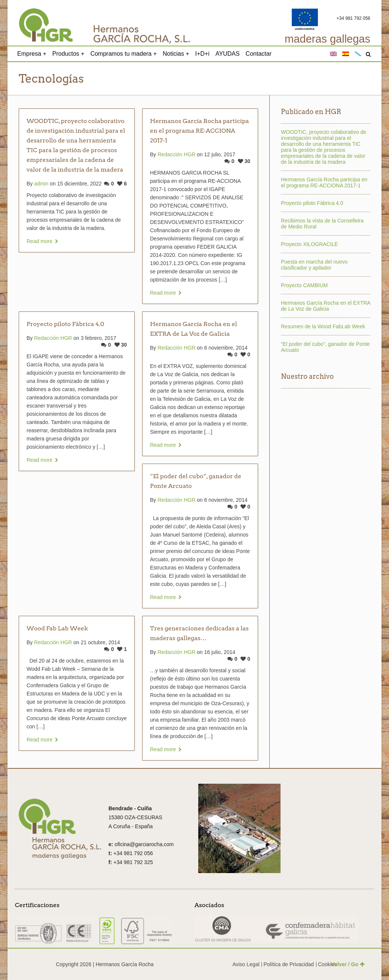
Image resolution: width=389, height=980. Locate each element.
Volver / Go (348, 964)
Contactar (259, 54)
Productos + (68, 54)
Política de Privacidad (289, 964)
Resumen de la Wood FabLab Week (323, 326)
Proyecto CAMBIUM (304, 285)
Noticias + (176, 54)
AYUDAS (228, 54)
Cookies (327, 964)
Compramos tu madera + (124, 54)
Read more (39, 241)
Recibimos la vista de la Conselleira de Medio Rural (322, 224)
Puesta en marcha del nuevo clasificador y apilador (314, 265)
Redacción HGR (176, 154)
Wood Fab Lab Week (57, 628)
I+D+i (202, 54)
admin (41, 184)
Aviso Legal (246, 964)
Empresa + (32, 54)
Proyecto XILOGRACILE (310, 244)
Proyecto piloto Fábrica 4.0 (65, 324)
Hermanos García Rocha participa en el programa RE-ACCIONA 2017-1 (200, 131)
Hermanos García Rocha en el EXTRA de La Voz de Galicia (326, 306)
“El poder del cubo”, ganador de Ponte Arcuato (325, 347)
